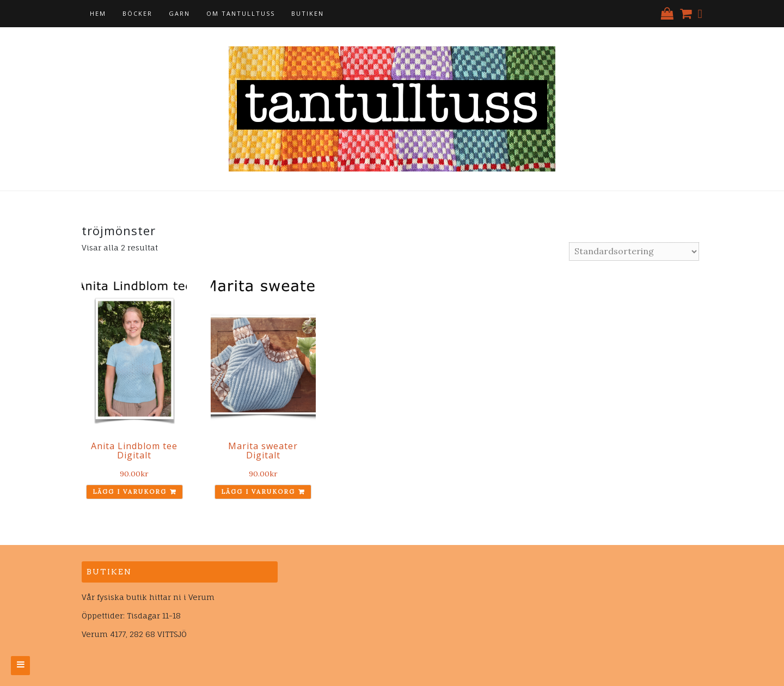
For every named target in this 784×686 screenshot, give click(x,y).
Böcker (137, 13)
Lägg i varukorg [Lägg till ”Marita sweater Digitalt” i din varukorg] (258, 492)
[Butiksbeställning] (634, 252)
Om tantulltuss (241, 13)
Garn (179, 13)
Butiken (308, 13)
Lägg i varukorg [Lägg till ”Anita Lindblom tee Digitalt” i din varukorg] (130, 492)
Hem (98, 13)
